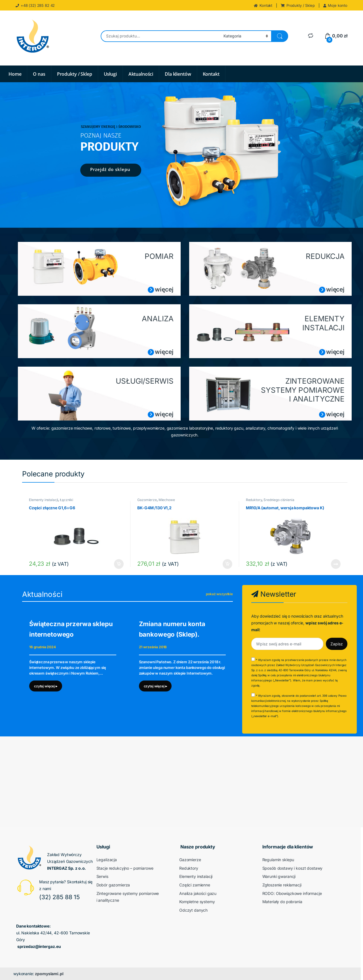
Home (15, 74)
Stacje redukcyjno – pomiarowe (125, 868)
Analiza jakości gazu (198, 893)
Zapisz (337, 644)
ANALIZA (158, 319)
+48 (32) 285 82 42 (35, 5)
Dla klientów (178, 74)
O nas (39, 74)
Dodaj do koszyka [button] (119, 564)
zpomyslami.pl (49, 974)
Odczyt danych (193, 910)
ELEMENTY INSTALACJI (323, 323)
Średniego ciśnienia (279, 500)
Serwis (102, 876)
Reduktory (254, 500)
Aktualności (141, 74)
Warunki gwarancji (279, 876)
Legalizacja (107, 860)
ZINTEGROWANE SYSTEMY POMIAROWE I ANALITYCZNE (303, 390)
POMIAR (159, 256)
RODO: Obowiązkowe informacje (292, 893)
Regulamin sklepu (278, 860)
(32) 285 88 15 (59, 897)
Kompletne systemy (197, 902)
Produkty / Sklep (298, 5)
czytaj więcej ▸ (46, 686)
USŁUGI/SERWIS (144, 381)
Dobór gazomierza (113, 885)
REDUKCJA (325, 256)
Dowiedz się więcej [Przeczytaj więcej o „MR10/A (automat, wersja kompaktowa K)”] (336, 564)
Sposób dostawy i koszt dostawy (293, 868)
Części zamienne (195, 885)
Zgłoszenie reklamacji (282, 885)
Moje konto (335, 5)
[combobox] (161, 36)
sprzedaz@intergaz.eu (39, 946)
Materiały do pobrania (282, 902)
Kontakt (263, 5)
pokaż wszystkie (219, 594)
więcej (164, 289)
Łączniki (67, 500)
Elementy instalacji (44, 500)
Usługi (110, 74)
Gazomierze (147, 500)
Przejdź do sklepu (110, 169)
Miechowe (167, 500)
